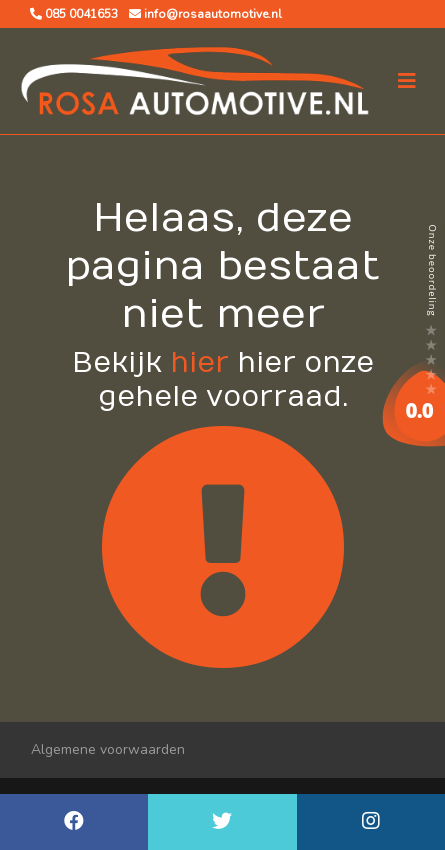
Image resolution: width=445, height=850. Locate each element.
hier (199, 363)
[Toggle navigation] (407, 81)
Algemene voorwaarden (108, 749)
